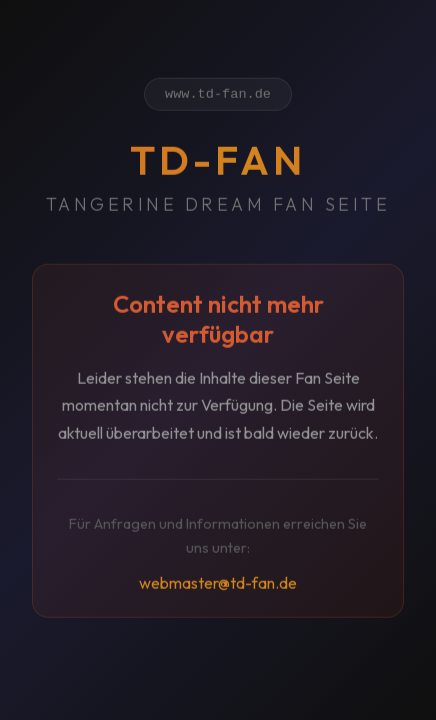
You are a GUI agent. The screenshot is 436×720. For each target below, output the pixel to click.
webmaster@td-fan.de (218, 586)
